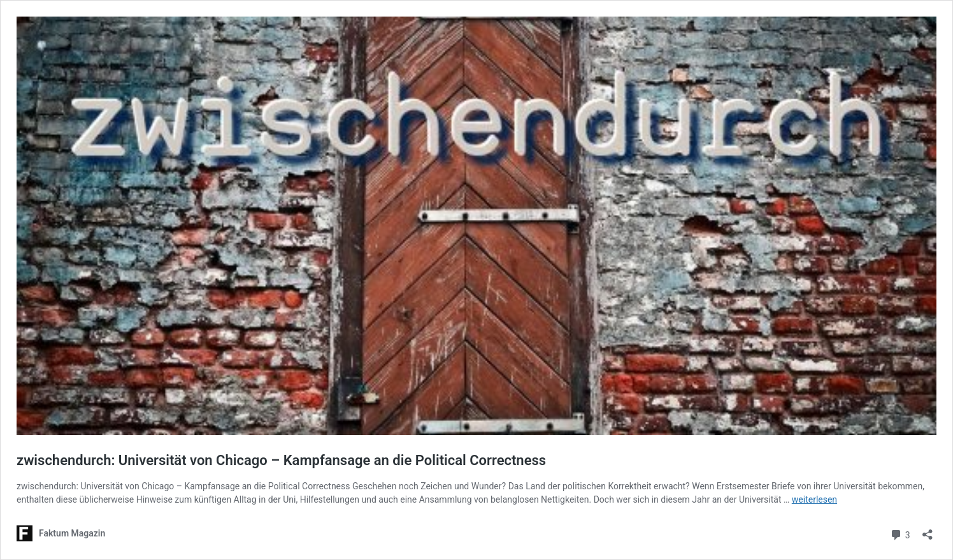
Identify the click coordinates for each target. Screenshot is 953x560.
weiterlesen (814, 499)
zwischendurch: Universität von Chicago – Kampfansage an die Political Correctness (281, 460)
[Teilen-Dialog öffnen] (928, 530)
